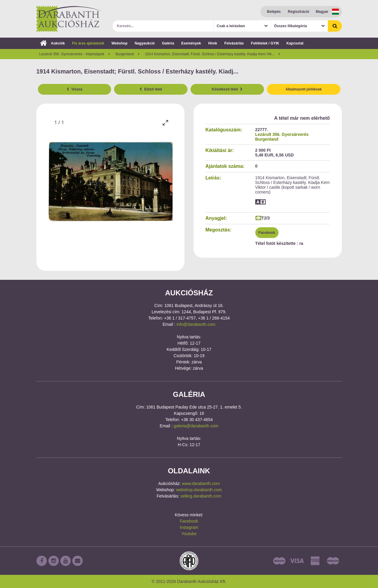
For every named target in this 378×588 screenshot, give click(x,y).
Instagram (189, 527)
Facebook (267, 233)
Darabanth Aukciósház (69, 19)
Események (191, 43)
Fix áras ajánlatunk (88, 43)
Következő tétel (227, 89)
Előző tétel (151, 89)
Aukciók (53, 43)
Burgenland (267, 139)
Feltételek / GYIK (265, 43)
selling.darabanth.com (201, 496)
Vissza (74, 89)
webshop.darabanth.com (199, 490)
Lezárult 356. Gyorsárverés (282, 134)
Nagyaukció (145, 43)
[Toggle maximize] (165, 123)
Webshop (119, 43)
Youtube (189, 534)
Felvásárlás (234, 43)
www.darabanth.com (201, 483)
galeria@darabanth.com (196, 426)
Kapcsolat (295, 43)
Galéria (168, 43)
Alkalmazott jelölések (304, 89)
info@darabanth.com (196, 324)
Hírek (213, 43)
